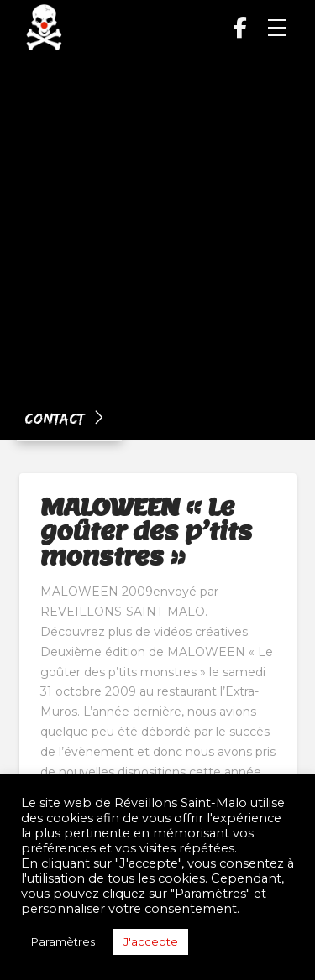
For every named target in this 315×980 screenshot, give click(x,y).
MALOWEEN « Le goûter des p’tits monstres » (146, 531)
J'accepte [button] (151, 941)
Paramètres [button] (63, 941)
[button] (277, 28)
